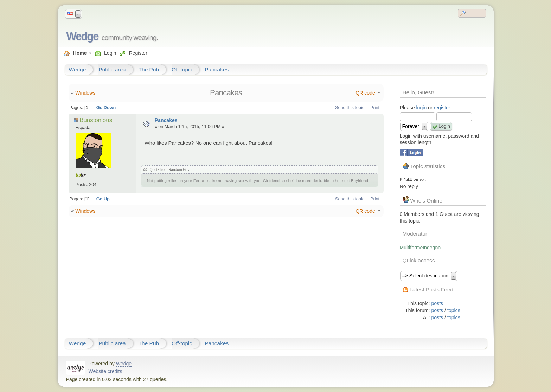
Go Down (106, 108)
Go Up (103, 199)
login (421, 108)
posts (437, 303)
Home (80, 53)
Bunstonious (96, 120)
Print (375, 108)
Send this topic (350, 108)
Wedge (82, 36)
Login (110, 53)
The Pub (149, 69)
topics (454, 310)
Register (138, 53)
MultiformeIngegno (420, 248)
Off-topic (182, 69)
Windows (85, 93)
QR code (366, 93)
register (442, 108)
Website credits (105, 371)
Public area (112, 69)
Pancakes (217, 69)
